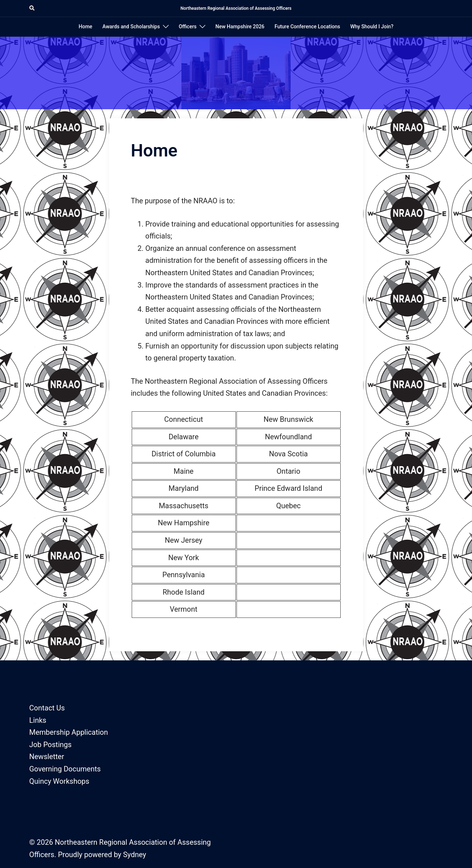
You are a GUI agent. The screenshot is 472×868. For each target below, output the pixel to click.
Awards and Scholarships (131, 27)
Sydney (134, 855)
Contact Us (47, 708)
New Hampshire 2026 (240, 27)
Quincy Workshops (59, 781)
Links (38, 720)
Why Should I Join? (372, 27)
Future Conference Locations (307, 27)
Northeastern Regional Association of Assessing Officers (236, 8)
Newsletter (47, 757)
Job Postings (51, 745)
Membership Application (69, 732)
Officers (188, 27)
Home (86, 27)
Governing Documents (65, 769)
